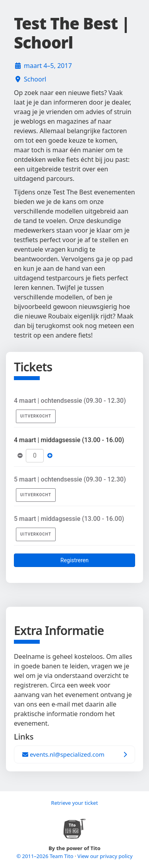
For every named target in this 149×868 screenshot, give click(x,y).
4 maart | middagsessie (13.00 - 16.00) (69, 440)
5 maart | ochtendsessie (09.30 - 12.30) (70, 479)
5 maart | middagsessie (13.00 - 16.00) (69, 519)
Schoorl (35, 79)
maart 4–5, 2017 (48, 66)
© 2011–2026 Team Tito (45, 856)
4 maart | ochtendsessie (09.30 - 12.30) (70, 401)
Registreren (74, 560)
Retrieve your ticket (75, 803)
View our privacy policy (105, 856)
